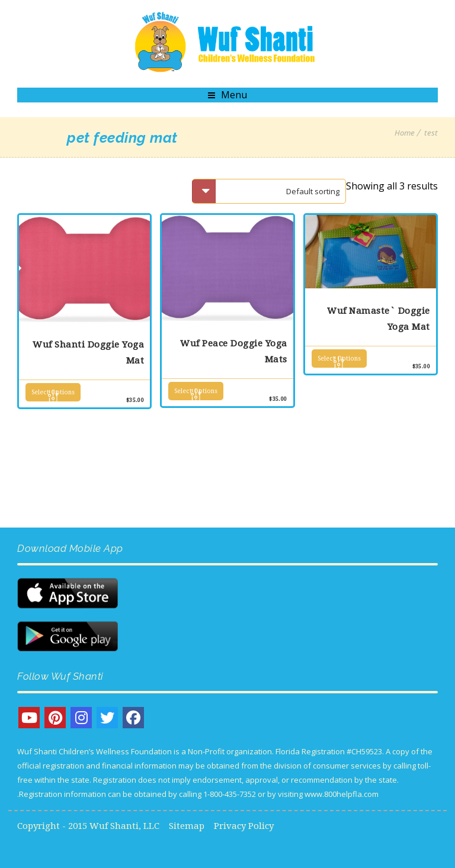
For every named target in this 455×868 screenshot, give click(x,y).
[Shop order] (269, 191)
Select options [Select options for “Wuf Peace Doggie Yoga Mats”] (196, 391)
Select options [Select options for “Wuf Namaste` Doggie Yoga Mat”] (339, 359)
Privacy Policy (244, 826)
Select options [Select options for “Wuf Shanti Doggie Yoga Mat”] (53, 392)
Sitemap (187, 826)
